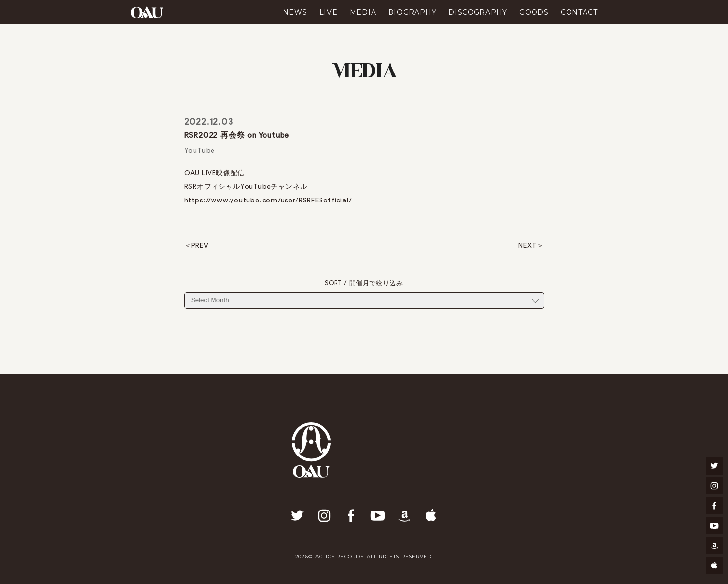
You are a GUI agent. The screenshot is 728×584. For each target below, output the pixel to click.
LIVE (328, 12)
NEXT (527, 246)
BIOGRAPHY (412, 12)
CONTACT (579, 12)
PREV (200, 246)
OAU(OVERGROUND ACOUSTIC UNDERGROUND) (147, 12)
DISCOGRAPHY (478, 12)
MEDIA (363, 12)
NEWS (295, 12)
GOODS (534, 12)
